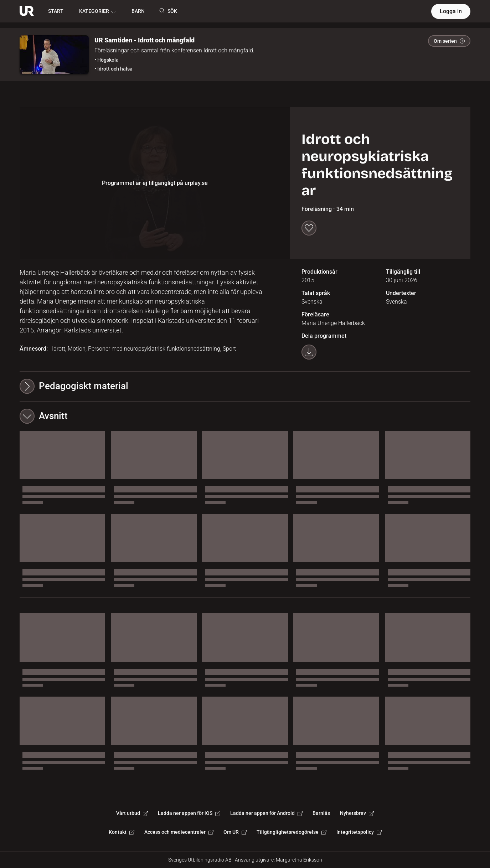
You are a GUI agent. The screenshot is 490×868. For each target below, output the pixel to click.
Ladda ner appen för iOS (189, 813)
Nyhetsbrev (357, 813)
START (56, 11)
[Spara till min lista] (309, 228)
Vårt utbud (132, 813)
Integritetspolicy (359, 832)
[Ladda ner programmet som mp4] (309, 352)
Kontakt (122, 832)
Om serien (449, 41)
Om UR (235, 832)
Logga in (451, 11)
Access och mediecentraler (179, 832)
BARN (138, 11)
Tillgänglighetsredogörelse (292, 832)
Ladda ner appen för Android (266, 813)
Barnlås (321, 813)
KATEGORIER (97, 11)
